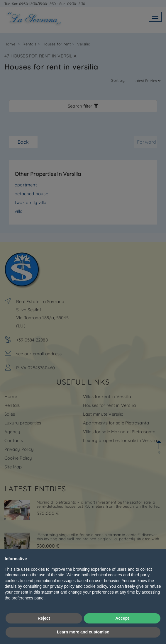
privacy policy (62, 586)
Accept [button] (122, 618)
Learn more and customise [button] (83, 632)
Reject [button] (44, 618)
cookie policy (95, 586)
